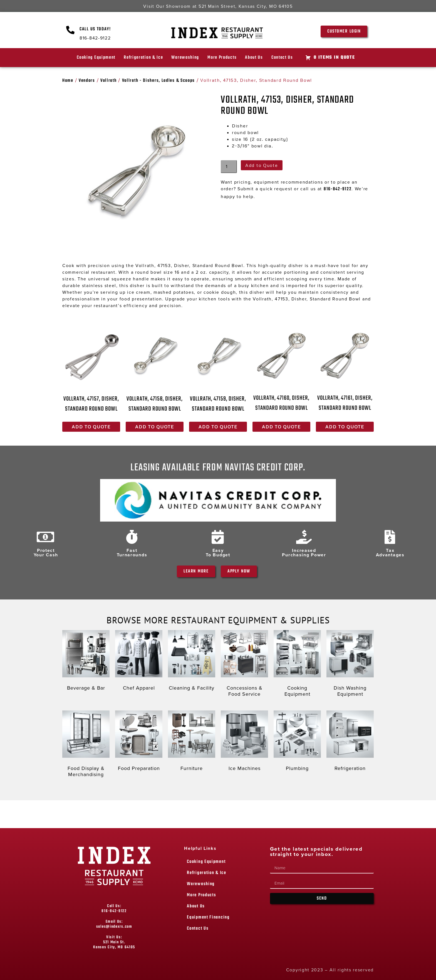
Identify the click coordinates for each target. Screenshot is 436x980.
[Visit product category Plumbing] (297, 742)
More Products (222, 58)
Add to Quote (262, 165)
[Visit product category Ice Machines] (244, 742)
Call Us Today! (95, 29)
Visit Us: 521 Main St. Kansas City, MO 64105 (114, 942)
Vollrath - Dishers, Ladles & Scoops (159, 81)
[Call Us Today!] (71, 30)
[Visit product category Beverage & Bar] (86, 662)
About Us (254, 58)
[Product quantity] (229, 167)
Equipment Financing (208, 917)
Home (68, 81)
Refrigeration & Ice (143, 58)
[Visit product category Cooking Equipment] (297, 665)
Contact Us (282, 58)
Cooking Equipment (96, 58)
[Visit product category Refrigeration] (350, 742)
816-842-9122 (338, 189)
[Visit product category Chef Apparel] (139, 662)
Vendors (87, 81)
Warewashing (185, 58)
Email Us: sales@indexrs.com (114, 924)
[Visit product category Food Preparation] (139, 742)
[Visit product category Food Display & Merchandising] (86, 745)
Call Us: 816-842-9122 (114, 909)
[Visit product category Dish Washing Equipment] (350, 665)
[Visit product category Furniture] (192, 742)
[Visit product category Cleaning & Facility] (192, 662)
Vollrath (109, 81)
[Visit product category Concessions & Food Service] (244, 665)
